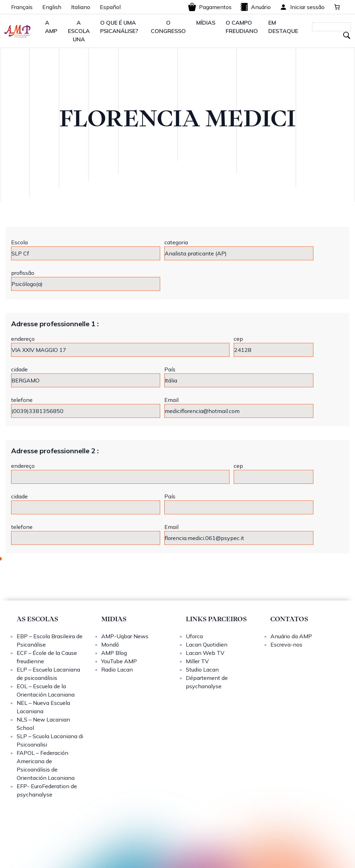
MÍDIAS (206, 23)
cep (238, 339)
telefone (22, 400)
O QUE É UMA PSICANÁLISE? (119, 27)
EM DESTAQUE (283, 27)
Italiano (81, 7)
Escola (19, 242)
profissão (23, 273)
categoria (176, 242)
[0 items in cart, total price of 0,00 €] (337, 7)
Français (22, 7)
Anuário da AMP (291, 636)
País (170, 369)
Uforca (194, 636)
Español (110, 7)
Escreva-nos (286, 644)
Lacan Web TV (205, 653)
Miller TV (197, 661)
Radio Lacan (117, 669)
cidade (19, 369)
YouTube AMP (119, 661)
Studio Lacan (202, 669)
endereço (23, 339)
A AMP (51, 27)
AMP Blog (114, 653)
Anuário (255, 7)
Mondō (110, 644)
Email (171, 400)
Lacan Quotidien (207, 644)
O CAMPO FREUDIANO (242, 27)
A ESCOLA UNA (79, 31)
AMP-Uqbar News (125, 636)
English (52, 7)
